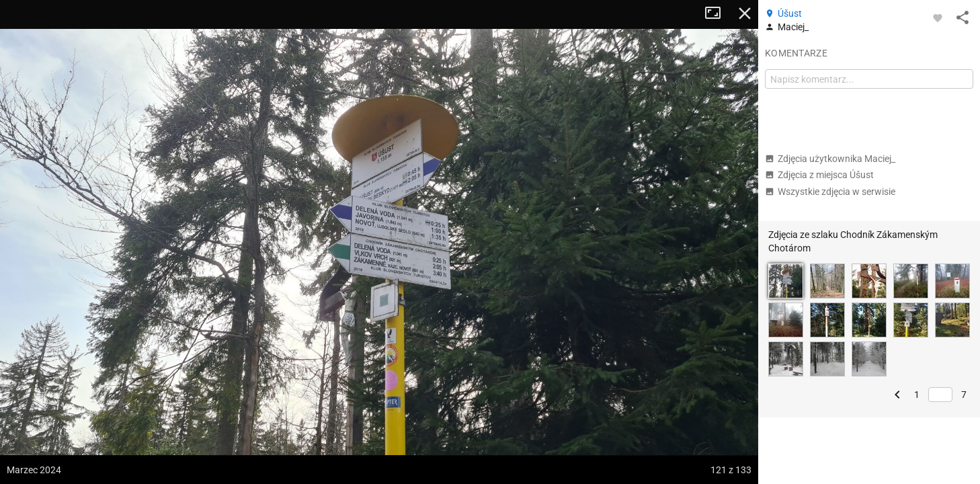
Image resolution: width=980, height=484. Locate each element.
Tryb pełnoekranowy (718, 13)
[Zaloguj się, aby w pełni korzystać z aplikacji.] (938, 17)
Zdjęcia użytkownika (830, 159)
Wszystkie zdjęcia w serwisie (830, 192)
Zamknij (745, 13)
